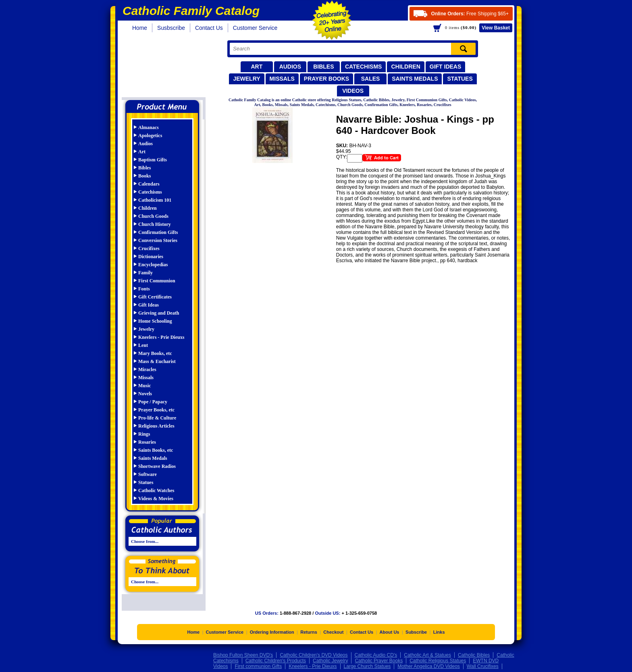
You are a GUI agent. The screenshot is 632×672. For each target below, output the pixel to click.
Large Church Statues (367, 669)
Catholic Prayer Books (379, 664)
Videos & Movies (156, 499)
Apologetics (150, 136)
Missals (282, 79)
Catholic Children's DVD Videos (314, 658)
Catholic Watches (156, 490)
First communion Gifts (258, 669)
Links (439, 635)
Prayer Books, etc (156, 410)
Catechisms (364, 67)
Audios (290, 67)
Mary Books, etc (155, 353)
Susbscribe (171, 28)
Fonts (144, 289)
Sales (371, 79)
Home (140, 28)
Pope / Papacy (153, 402)
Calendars (149, 184)
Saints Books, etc (156, 450)
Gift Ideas (446, 67)
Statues (460, 79)
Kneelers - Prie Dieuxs (161, 337)
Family (146, 273)
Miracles (147, 369)
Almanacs (149, 127)
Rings (144, 434)
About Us (390, 635)
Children (405, 67)
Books (144, 176)
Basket (496, 28)
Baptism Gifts (153, 160)
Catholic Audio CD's (376, 658)
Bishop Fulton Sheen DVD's (243, 658)
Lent (143, 345)
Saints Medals (415, 79)
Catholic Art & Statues (427, 658)
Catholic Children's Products (276, 664)
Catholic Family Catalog (166, 68)
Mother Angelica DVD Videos (429, 669)
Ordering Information (272, 635)
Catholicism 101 (155, 200)
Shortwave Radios (157, 466)
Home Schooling (155, 321)
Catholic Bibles (474, 658)
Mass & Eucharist (157, 361)
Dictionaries (151, 257)
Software (148, 474)
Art (257, 67)
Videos (353, 91)
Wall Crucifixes (483, 669)
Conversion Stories (158, 240)
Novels (145, 394)
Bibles (323, 67)
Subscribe (416, 635)
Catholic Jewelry (330, 664)
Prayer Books (326, 79)
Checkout (333, 635)
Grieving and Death (159, 313)
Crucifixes (149, 248)
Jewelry (246, 79)
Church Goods (153, 216)
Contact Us (209, 28)
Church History (155, 224)
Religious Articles (156, 426)
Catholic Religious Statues (438, 664)
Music (144, 386)
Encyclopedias (153, 265)
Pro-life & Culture (157, 418)
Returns (309, 635)
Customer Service (255, 28)
